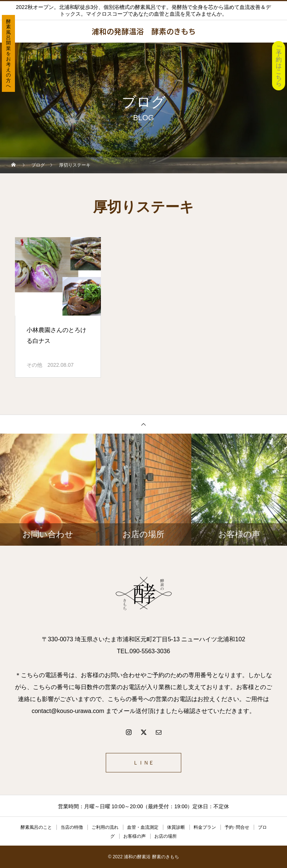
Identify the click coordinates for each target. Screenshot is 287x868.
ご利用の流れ (105, 827)
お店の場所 (166, 836)
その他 (34, 365)
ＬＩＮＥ (143, 763)
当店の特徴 (72, 827)
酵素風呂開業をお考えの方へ (8, 54)
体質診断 (176, 827)
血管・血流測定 (143, 827)
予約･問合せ (237, 827)
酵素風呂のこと (36, 827)
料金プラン (205, 827)
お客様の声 (135, 836)
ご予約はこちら (279, 66)
